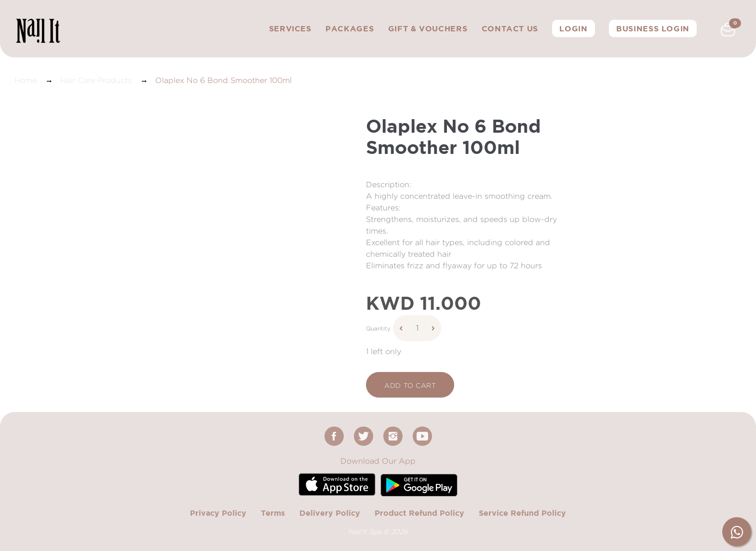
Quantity (378, 328)
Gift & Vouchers (428, 28)
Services (290, 28)
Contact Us (510, 28)
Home (26, 80)
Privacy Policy (218, 513)
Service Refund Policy (522, 513)
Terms (273, 513)
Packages (350, 28)
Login (573, 28)
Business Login (653, 28)
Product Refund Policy (419, 513)
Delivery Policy (330, 513)
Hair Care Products (96, 80)
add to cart (410, 385)
